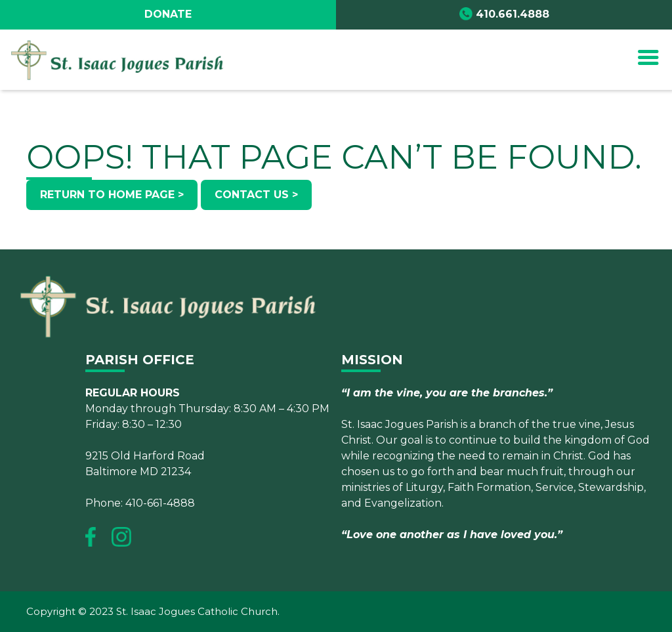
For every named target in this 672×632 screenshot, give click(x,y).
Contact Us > (256, 195)
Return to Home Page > (112, 195)
